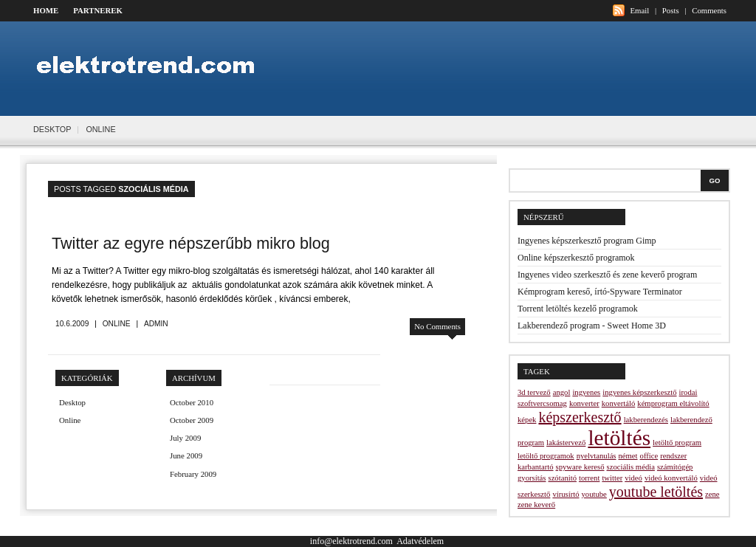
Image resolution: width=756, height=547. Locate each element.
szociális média (631, 467)
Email (639, 10)
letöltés (619, 438)
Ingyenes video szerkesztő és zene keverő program (607, 275)
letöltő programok (546, 456)
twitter (612, 478)
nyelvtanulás (597, 456)
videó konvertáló (671, 478)
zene (712, 494)
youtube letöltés (656, 492)
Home (46, 10)
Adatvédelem (420, 541)
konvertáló (619, 403)
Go (715, 180)
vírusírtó (566, 494)
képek (527, 420)
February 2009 (193, 474)
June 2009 (186, 455)
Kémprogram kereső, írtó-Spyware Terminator (600, 292)
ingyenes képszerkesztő (639, 392)
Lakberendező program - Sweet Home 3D (592, 326)
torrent (589, 478)
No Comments (437, 326)
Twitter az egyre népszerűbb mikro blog (191, 243)
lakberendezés (646, 420)
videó (633, 478)
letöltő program (677, 443)
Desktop (52, 129)
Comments (709, 10)
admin (156, 324)
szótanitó (562, 478)
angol (562, 392)
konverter (584, 403)
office (649, 456)
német (628, 456)
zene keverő (536, 505)
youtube (594, 494)
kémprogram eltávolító (673, 403)
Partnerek (98, 10)
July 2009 (185, 438)
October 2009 (192, 420)
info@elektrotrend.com (351, 541)
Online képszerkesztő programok (576, 258)
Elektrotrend (153, 66)
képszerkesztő (580, 417)
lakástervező (566, 443)
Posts (671, 10)
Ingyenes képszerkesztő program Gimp (587, 241)
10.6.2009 (72, 324)
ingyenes (586, 392)
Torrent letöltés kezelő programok (578, 309)
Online (100, 129)
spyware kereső (580, 467)
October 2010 (192, 402)
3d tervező (534, 392)
